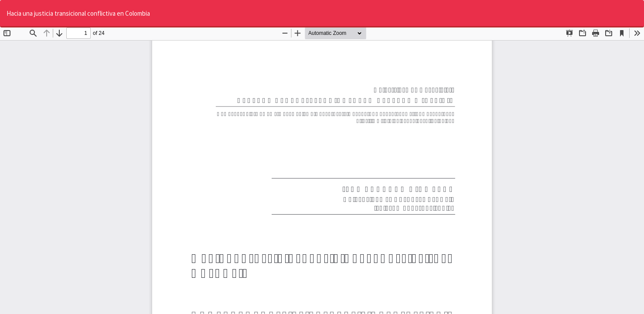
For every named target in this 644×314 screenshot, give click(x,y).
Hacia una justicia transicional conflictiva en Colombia (78, 13)
